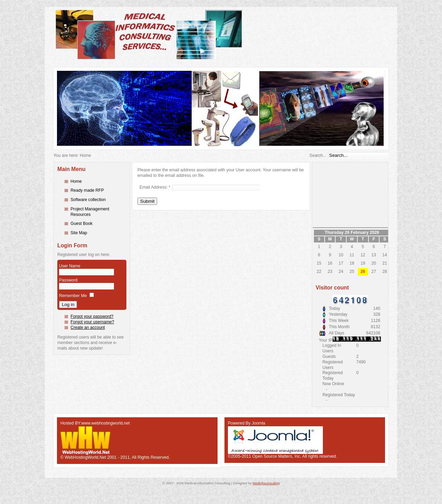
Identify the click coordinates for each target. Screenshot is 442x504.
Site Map (79, 233)
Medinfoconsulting (266, 483)
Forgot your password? (92, 316)
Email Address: (155, 187)
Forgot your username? (92, 322)
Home (76, 181)
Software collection (88, 200)
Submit (147, 201)
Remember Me (73, 296)
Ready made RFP (87, 190)
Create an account (88, 327)
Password (68, 280)
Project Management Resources (90, 212)
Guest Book (81, 224)
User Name (70, 266)
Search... (318, 155)
